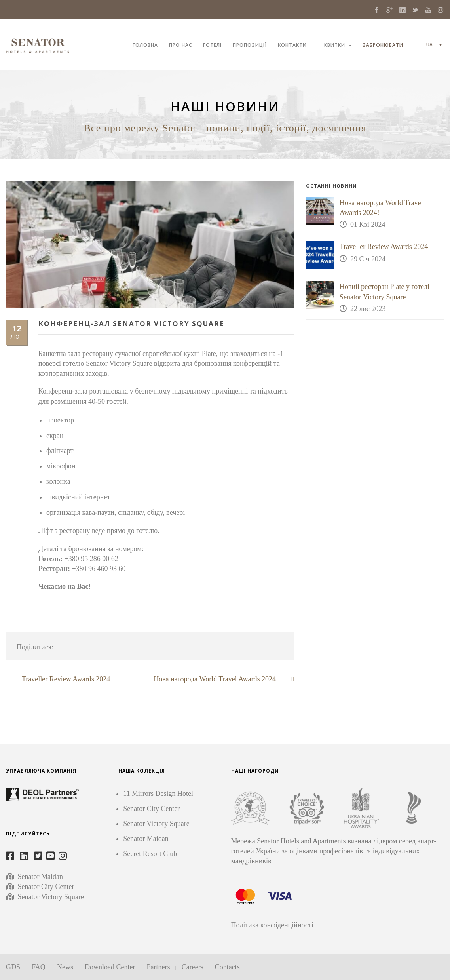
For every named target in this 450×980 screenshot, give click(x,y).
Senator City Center (45, 887)
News (65, 967)
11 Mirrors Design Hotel (158, 794)
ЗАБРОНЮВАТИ (383, 46)
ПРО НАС (180, 46)
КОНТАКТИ (292, 46)
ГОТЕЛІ (212, 46)
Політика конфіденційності (272, 925)
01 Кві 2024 (368, 225)
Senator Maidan (39, 877)
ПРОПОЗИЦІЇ (250, 46)
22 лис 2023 (368, 309)
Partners (159, 967)
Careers (193, 967)
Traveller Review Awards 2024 (384, 247)
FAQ (39, 967)
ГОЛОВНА (145, 46)
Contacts (227, 967)
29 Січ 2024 (368, 259)
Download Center (110, 967)
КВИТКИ (335, 46)
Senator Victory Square (51, 897)
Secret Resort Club (150, 854)
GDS (13, 967)
